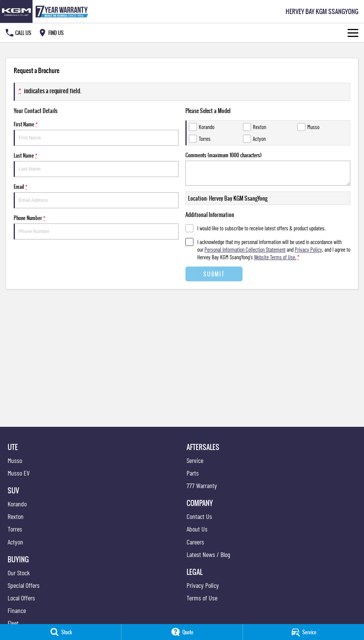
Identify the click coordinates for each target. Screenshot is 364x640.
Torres (15, 529)
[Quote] (182, 632)
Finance (17, 610)
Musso (15, 460)
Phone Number (96, 227)
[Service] (303, 632)
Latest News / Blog (208, 554)
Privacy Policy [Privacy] (308, 249)
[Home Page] (45, 11)
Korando (17, 504)
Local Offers (21, 598)
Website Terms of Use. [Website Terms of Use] (275, 257)
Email (96, 196)
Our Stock (19, 573)
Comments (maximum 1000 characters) (268, 168)
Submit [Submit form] (214, 274)
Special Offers (24, 585)
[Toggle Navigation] (353, 33)
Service (195, 460)
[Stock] (61, 632)
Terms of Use (202, 598)
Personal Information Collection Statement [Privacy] (245, 249)
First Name (96, 133)
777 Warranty (202, 485)
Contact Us (199, 516)
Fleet (13, 623)
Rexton (16, 516)
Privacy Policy (203, 585)
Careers (195, 542)
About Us (197, 529)
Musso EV (19, 473)
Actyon (15, 542)
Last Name (96, 164)
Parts (193, 473)
